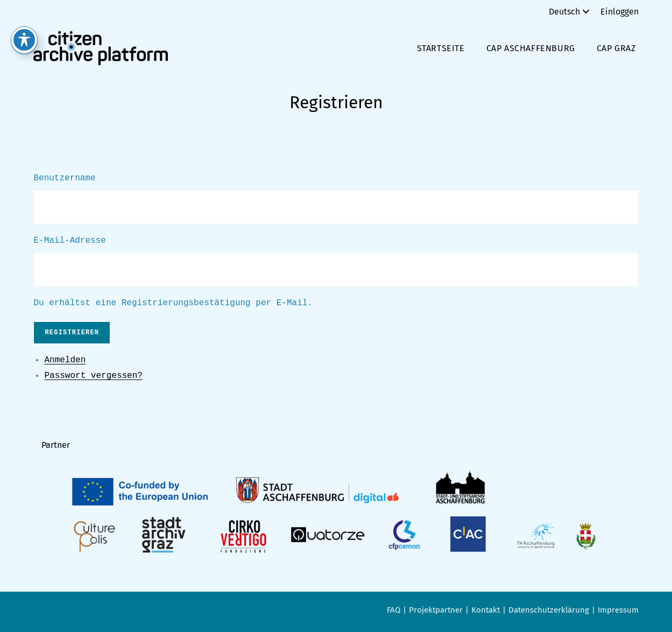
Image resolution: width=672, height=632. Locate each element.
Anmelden (65, 360)
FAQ (394, 610)
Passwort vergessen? (93, 376)
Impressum (618, 610)
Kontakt (486, 610)
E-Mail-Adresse (69, 241)
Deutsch (571, 12)
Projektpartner (436, 610)
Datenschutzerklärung (549, 610)
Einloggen (620, 12)
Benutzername (64, 178)
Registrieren (72, 332)
